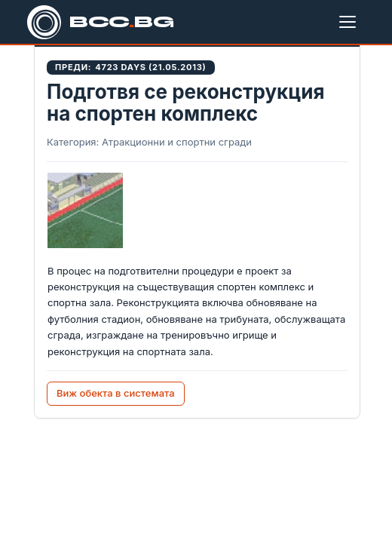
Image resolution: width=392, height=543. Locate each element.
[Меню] (351, 22)
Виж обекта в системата (116, 393)
